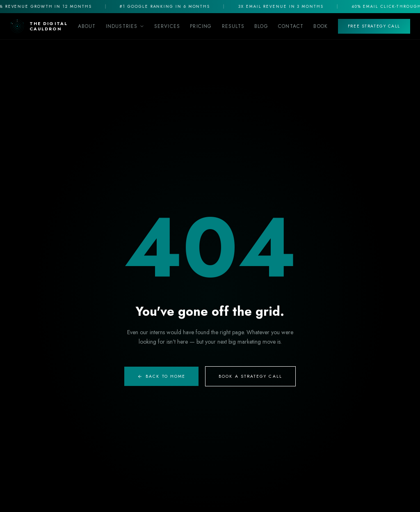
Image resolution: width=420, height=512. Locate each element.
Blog (261, 26)
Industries (125, 26)
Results (233, 26)
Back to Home (161, 376)
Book (321, 26)
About (87, 26)
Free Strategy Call (374, 26)
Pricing (201, 26)
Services (167, 26)
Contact (291, 26)
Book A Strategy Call (250, 376)
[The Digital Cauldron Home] (39, 26)
